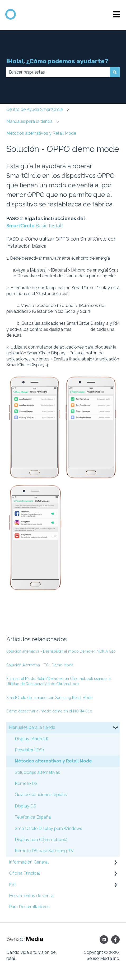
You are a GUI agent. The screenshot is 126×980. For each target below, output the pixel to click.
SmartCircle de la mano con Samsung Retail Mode (49, 698)
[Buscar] (115, 72)
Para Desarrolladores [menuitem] (29, 907)
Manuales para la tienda (29, 121)
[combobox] (58, 72)
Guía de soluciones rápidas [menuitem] (41, 795)
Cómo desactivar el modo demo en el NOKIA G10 (49, 711)
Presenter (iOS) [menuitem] (29, 750)
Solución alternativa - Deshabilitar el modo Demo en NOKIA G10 (61, 651)
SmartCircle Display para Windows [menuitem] (48, 828)
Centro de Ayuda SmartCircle (35, 109)
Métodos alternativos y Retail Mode (41, 133)
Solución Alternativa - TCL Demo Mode (40, 665)
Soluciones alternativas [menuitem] (37, 772)
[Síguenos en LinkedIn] (104, 940)
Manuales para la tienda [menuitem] (32, 727)
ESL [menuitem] (13, 885)
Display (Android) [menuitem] (32, 739)
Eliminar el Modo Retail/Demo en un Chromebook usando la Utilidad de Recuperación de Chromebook (59, 681)
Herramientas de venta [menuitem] (31, 896)
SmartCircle (21, 226)
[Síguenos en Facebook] (115, 940)
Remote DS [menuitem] (26, 783)
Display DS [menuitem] (25, 806)
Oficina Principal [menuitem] (24, 873)
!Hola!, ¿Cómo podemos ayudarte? (57, 61)
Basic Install (49, 226)
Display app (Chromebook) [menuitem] (41, 840)
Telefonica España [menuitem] (33, 817)
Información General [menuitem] (29, 862)
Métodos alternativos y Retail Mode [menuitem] (53, 761)
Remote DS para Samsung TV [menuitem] (44, 851)
